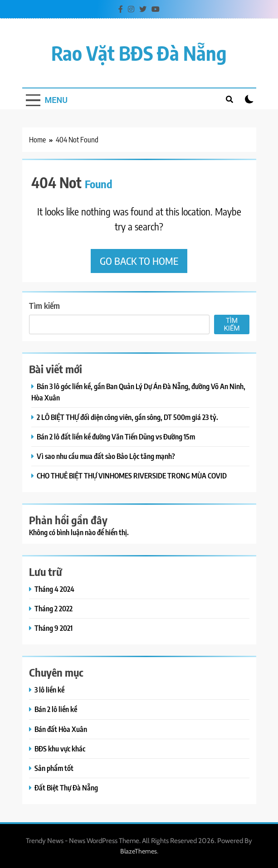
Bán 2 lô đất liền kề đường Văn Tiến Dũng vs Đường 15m (116, 436)
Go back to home (139, 261)
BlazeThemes (139, 851)
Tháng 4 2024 (54, 589)
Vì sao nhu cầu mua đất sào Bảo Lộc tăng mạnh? (106, 456)
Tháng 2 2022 (54, 608)
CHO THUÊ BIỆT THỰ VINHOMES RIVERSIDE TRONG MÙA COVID (132, 475)
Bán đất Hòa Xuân (61, 729)
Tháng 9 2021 (54, 628)
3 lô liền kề (49, 690)
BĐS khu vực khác (60, 749)
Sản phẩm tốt (54, 768)
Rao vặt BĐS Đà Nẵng (139, 53)
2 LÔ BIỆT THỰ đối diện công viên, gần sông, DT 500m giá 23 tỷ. (127, 417)
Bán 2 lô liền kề (56, 709)
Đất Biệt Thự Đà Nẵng (66, 788)
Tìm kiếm (44, 305)
